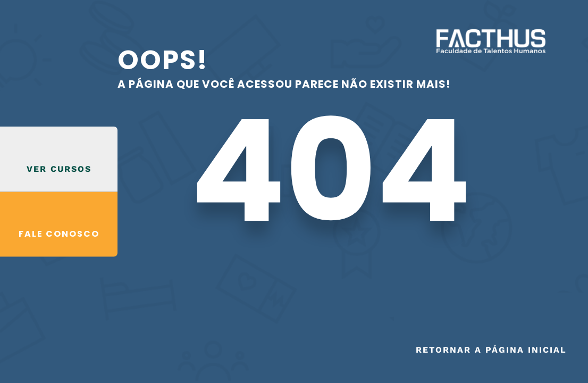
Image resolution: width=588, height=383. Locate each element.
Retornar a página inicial (491, 350)
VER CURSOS (59, 168)
